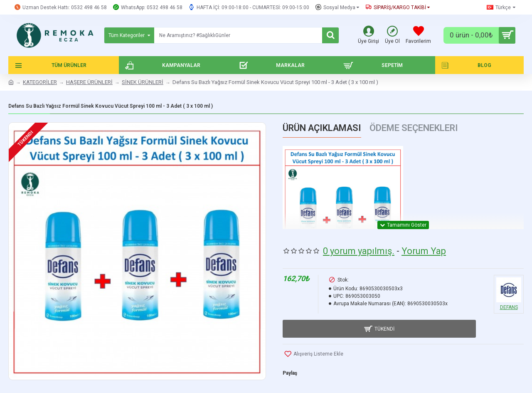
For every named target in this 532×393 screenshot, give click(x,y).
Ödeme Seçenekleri (414, 128)
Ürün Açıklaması (322, 128)
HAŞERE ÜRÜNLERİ (89, 82)
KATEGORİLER (40, 82)
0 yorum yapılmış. (359, 246)
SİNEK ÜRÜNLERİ (143, 82)
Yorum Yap (424, 246)
